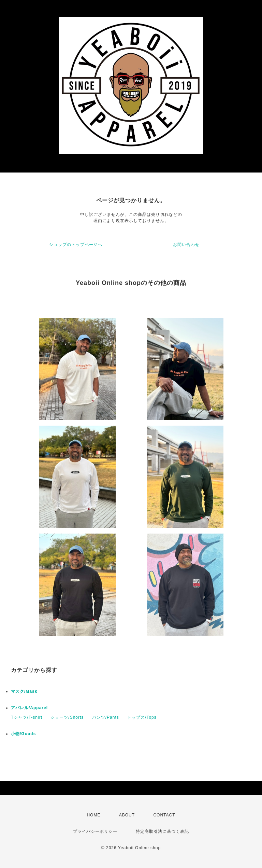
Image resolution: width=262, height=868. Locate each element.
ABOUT (127, 815)
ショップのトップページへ (76, 245)
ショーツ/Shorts (67, 717)
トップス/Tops (142, 717)
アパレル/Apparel (29, 708)
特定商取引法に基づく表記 (162, 831)
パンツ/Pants (106, 717)
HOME (93, 815)
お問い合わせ (186, 245)
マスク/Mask (24, 691)
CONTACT (164, 815)
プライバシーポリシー (95, 831)
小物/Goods (23, 734)
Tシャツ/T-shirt (27, 717)
